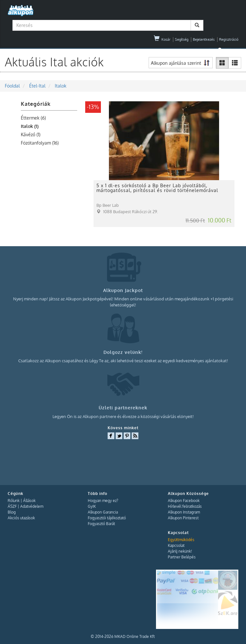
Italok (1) (30, 126)
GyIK (92, 506)
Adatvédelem (32, 506)
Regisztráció (229, 39)
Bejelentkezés (204, 39)
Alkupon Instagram (184, 512)
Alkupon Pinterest (183, 518)
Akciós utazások (21, 518)
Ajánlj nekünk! (180, 551)
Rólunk (14, 501)
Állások (29, 501)
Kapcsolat (176, 545)
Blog (12, 512)
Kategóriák (36, 104)
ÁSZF (12, 506)
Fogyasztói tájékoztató (107, 518)
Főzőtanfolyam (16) (40, 143)
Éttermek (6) (33, 118)
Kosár (162, 39)
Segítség (182, 39)
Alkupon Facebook (184, 501)
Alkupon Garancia (103, 512)
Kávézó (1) (31, 134)
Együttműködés (181, 540)
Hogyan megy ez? (103, 501)
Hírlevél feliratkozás (185, 506)
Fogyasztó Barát (101, 524)
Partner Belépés (182, 557)
